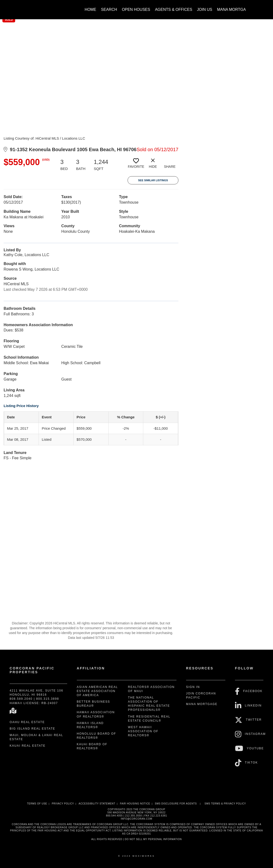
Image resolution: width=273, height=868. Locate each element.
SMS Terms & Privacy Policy (225, 804)
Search (109, 10)
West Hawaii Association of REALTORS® (143, 731)
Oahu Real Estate (27, 722)
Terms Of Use (37, 804)
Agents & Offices (174, 10)
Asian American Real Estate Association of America (97, 691)
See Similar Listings (153, 180)
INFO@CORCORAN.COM (136, 819)
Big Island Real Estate (32, 729)
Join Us (205, 10)
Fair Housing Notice (135, 804)
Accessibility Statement (97, 804)
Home (91, 10)
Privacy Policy (63, 804)
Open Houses (136, 10)
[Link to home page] (26, 7)
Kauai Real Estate (28, 746)
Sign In (193, 687)
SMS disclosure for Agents (176, 804)
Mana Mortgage (234, 10)
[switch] (136, 165)
